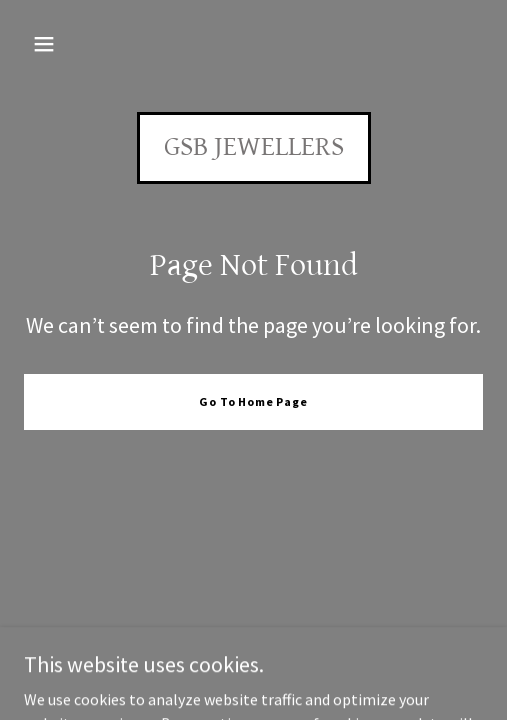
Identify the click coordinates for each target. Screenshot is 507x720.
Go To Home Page (253, 401)
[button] (44, 44)
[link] (254, 149)
